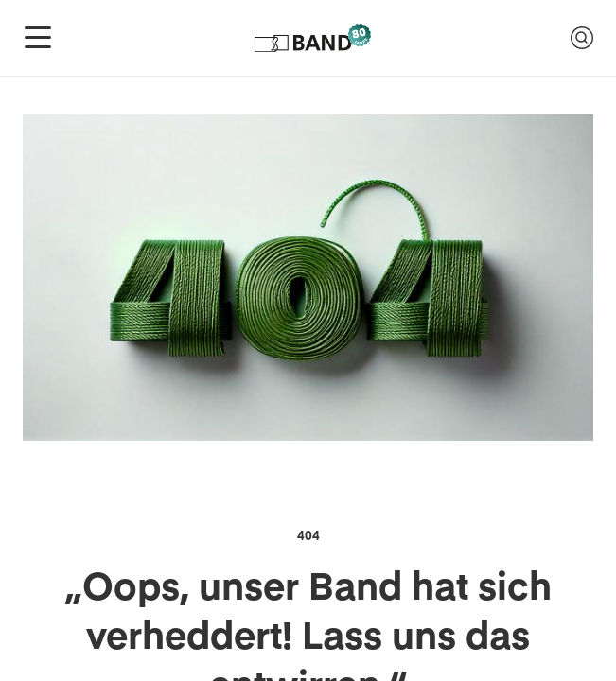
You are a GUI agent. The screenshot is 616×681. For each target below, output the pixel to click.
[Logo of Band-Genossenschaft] (312, 38)
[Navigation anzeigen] (38, 38)
